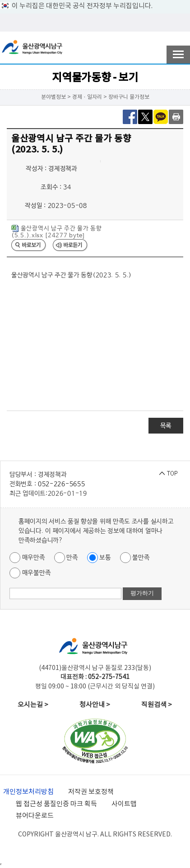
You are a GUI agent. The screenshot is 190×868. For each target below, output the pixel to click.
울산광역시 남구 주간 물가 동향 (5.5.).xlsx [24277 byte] (57, 232)
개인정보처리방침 (28, 792)
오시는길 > (33, 705)
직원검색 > (157, 705)
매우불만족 (30, 573)
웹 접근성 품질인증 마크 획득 (56, 804)
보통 (99, 558)
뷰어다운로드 (35, 816)
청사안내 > (95, 705)
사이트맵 (124, 804)
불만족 (135, 558)
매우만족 (27, 558)
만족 (66, 558)
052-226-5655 (61, 484)
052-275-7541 (109, 677)
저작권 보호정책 (91, 792)
